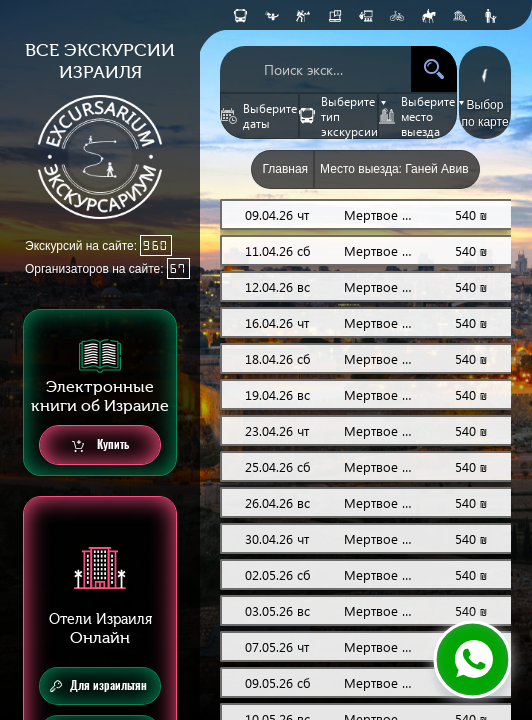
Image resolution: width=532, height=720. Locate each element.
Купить (100, 445)
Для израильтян (98, 686)
